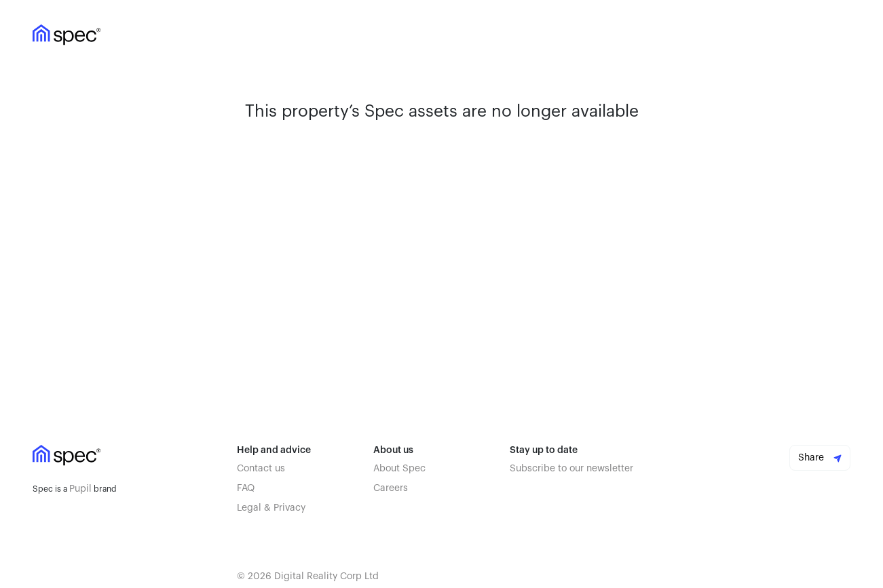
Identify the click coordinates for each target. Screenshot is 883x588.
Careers (391, 488)
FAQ (246, 488)
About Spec (399, 469)
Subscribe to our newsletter (571, 469)
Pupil (80, 489)
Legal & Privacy (271, 508)
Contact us (261, 469)
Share (820, 458)
